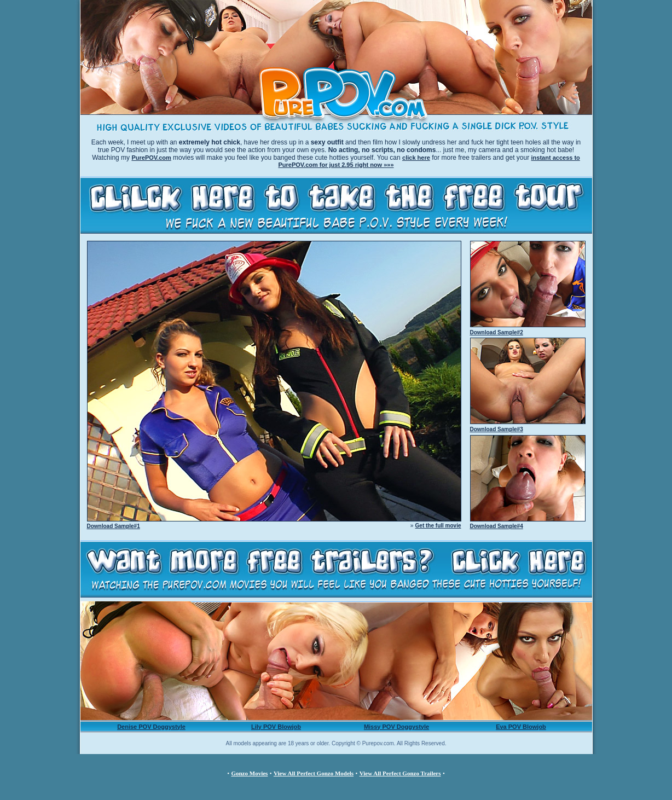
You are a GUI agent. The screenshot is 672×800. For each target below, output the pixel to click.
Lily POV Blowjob (276, 727)
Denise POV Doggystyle (151, 727)
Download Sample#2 (497, 332)
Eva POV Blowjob (521, 727)
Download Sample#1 (114, 526)
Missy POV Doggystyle (396, 727)
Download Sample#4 (497, 526)
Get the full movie (438, 526)
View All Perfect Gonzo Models (314, 773)
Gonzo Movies (249, 773)
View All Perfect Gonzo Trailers (400, 773)
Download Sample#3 (497, 429)
